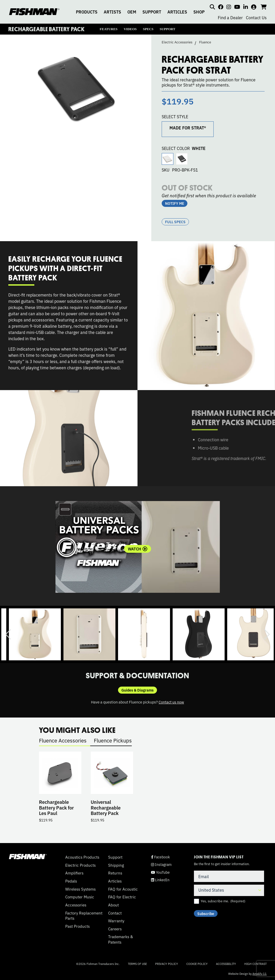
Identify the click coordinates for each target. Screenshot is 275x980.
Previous (8, 634)
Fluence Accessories (63, 740)
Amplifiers (74, 873)
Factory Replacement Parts (84, 916)
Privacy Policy (167, 964)
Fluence (205, 42)
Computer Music (80, 897)
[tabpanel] (138, 547)
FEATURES (109, 29)
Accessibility (226, 964)
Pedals (71, 881)
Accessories (76, 905)
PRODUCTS (87, 12)
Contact (115, 913)
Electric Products (80, 865)
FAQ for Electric (122, 897)
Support (115, 857)
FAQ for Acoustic (123, 889)
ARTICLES (177, 12)
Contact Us (256, 17)
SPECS (148, 29)
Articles (115, 881)
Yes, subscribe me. (223, 901)
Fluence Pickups (113, 740)
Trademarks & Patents (120, 939)
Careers (115, 929)
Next (267, 634)
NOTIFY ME (175, 203)
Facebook (160, 857)
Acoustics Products (82, 857)
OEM (132, 12)
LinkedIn (160, 880)
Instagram (161, 864)
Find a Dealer (230, 17)
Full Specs (175, 222)
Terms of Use (137, 964)
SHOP (199, 12)
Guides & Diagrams (137, 690)
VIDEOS (130, 29)
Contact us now (171, 702)
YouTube (160, 872)
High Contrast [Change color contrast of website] (256, 964)
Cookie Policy (197, 964)
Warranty (116, 921)
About (113, 905)
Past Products (77, 926)
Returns (115, 873)
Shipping (116, 865)
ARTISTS (112, 12)
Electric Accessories (177, 42)
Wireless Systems (80, 889)
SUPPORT (152, 12)
